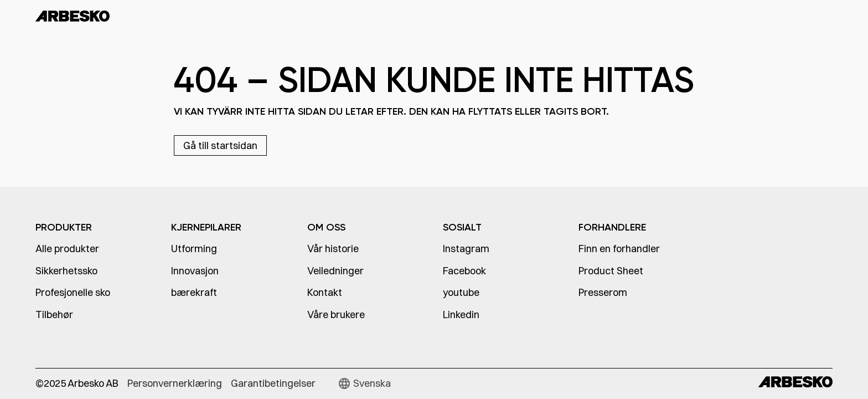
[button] (364, 383)
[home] (102, 16)
